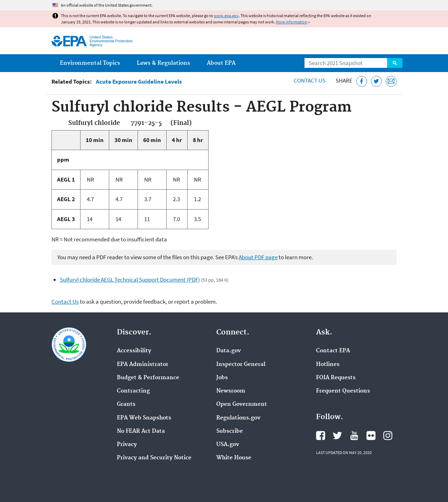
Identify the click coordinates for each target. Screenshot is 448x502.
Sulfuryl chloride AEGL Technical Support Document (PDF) (130, 280)
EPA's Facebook (321, 436)
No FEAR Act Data (141, 431)
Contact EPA (333, 351)
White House (234, 458)
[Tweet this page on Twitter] (376, 81)
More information (292, 22)
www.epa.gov (226, 16)
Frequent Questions (343, 391)
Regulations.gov (238, 418)
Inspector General (241, 365)
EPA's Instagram (388, 436)
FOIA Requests (336, 378)
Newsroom (231, 391)
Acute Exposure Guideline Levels (139, 82)
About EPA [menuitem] (221, 63)
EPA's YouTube (354, 436)
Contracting (133, 391)
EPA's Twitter (337, 436)
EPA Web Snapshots (144, 418)
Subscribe (230, 431)
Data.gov (229, 351)
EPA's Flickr (371, 436)
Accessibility (134, 351)
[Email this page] (391, 81)
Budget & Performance (148, 378)
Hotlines (328, 365)
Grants (126, 404)
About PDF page (258, 257)
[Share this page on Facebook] (362, 81)
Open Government (242, 404)
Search (395, 63)
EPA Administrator (143, 365)
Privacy (127, 445)
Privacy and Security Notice (154, 458)
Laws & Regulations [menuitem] (163, 63)
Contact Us (310, 80)
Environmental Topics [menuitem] (90, 63)
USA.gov (228, 445)
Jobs (222, 378)
